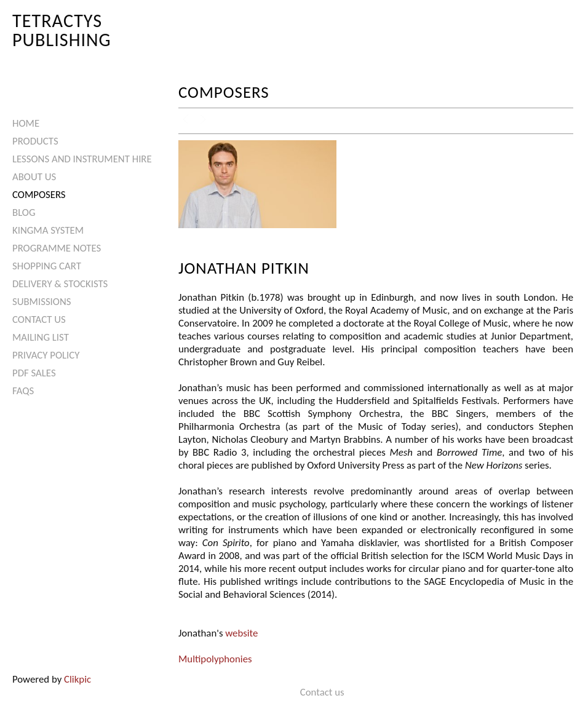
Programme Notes (57, 248)
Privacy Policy (46, 355)
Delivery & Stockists (60, 284)
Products (35, 141)
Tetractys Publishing (62, 30)
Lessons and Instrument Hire (82, 159)
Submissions (42, 302)
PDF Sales (34, 373)
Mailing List (41, 337)
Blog (24, 212)
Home (26, 123)
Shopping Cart (47, 266)
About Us (34, 177)
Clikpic (77, 679)
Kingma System (48, 230)
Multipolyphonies (215, 659)
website (241, 633)
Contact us (39, 319)
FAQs (23, 391)
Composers (39, 195)
